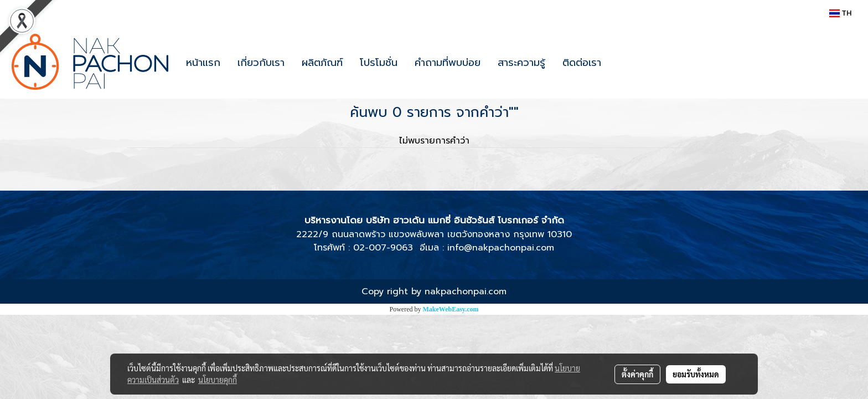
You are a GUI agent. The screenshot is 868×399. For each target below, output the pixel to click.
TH (840, 13)
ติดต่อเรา (582, 63)
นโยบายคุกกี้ (218, 380)
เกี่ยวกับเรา (261, 63)
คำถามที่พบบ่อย (448, 63)
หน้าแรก (203, 63)
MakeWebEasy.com (451, 309)
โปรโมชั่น (379, 63)
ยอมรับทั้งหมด (696, 374)
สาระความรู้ (521, 63)
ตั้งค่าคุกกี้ (637, 374)
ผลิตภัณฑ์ (322, 63)
